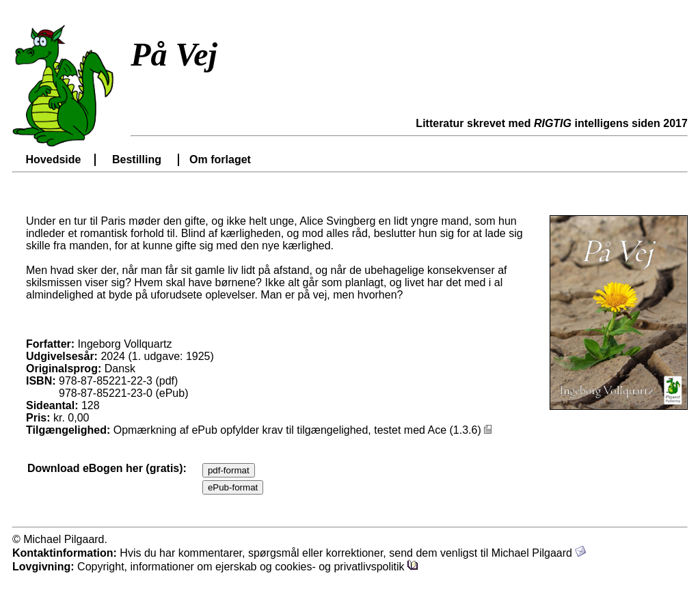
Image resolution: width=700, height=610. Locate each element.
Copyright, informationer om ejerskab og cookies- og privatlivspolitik (248, 567)
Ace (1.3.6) (461, 430)
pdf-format (229, 470)
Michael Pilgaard (539, 553)
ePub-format (233, 487)
